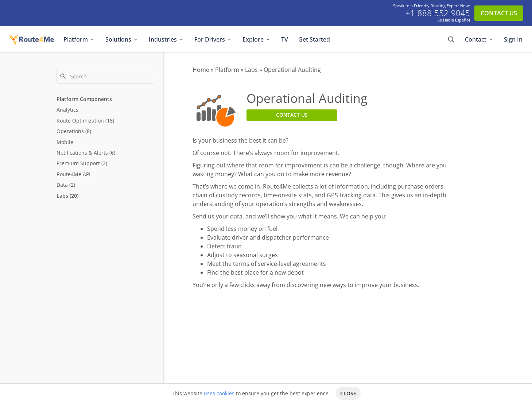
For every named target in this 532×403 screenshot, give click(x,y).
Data (62, 185)
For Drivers (213, 39)
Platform (79, 39)
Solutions (122, 39)
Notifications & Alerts (82, 153)
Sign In (513, 39)
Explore (257, 39)
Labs (62, 196)
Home (201, 70)
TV (285, 39)
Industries (166, 39)
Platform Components (84, 99)
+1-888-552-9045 (438, 13)
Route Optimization (80, 121)
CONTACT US (499, 13)
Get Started (314, 39)
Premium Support (78, 163)
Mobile (65, 142)
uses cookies (219, 393)
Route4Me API (73, 174)
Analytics (67, 110)
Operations (70, 131)
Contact (479, 39)
